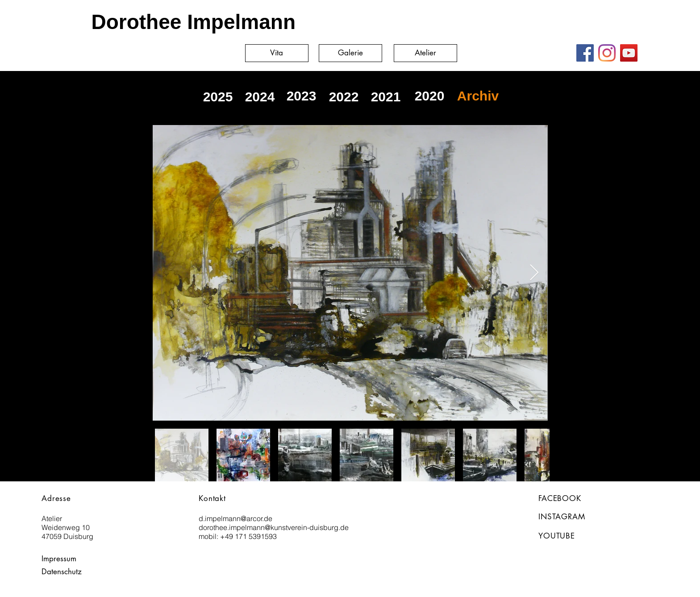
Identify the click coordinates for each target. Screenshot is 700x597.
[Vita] (277, 53)
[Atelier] (425, 53)
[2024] (260, 97)
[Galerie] (350, 53)
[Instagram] (607, 53)
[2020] (429, 96)
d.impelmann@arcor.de (235, 518)
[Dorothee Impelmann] (181, 22)
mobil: (209, 536)
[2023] (301, 96)
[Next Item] (534, 273)
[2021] (386, 97)
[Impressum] (62, 559)
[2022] (344, 97)
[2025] (218, 97)
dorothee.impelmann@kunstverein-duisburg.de (274, 527)
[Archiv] (478, 96)
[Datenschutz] (64, 572)
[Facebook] (585, 53)
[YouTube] (629, 53)
